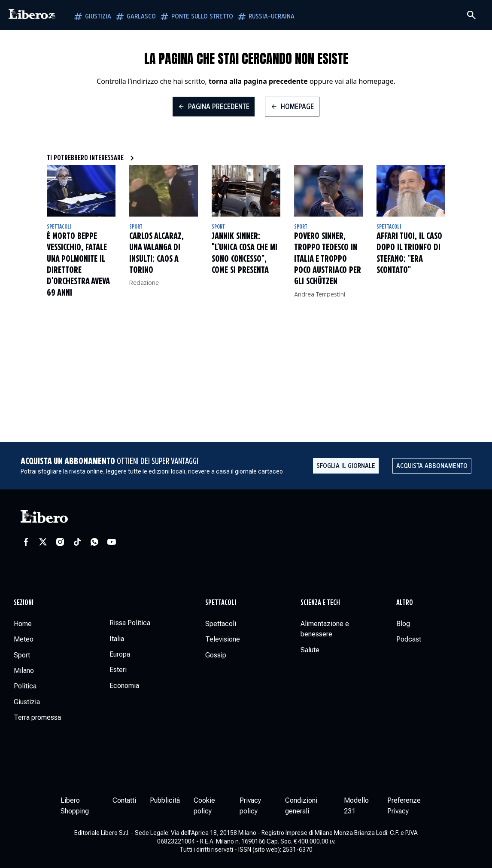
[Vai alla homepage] (32, 15)
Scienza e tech (320, 603)
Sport (136, 227)
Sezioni (24, 603)
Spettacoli (59, 227)
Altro (405, 603)
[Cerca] (471, 15)
